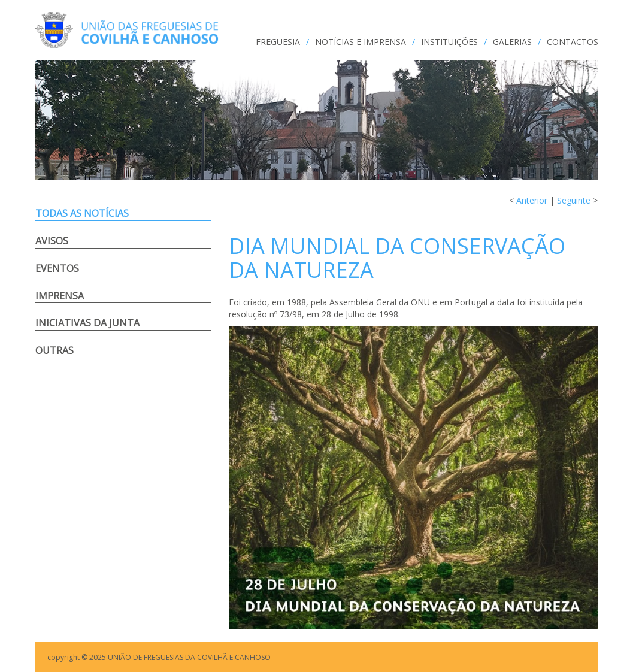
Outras (54, 350)
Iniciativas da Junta (87, 323)
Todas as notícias (82, 213)
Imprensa (60, 296)
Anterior (532, 200)
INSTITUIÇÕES (449, 42)
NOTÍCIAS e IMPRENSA (361, 42)
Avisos (52, 241)
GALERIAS (512, 42)
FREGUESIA (278, 42)
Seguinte (574, 200)
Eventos (57, 268)
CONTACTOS (573, 42)
